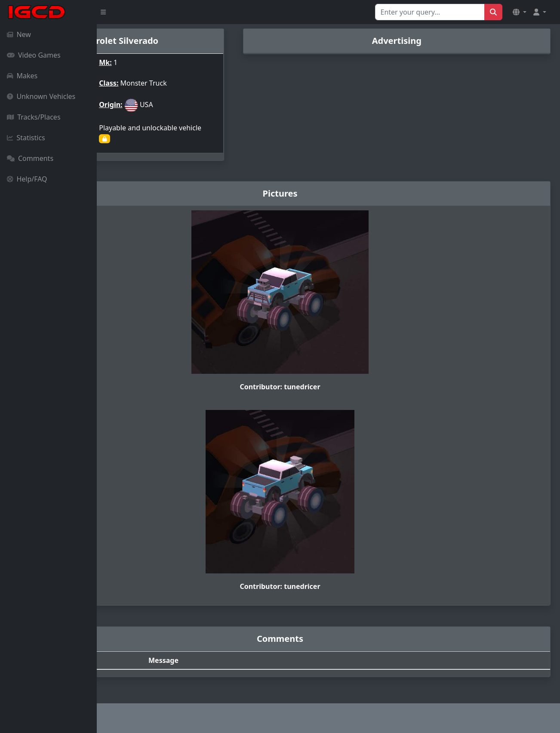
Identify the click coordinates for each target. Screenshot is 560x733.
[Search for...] (430, 12)
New (19, 34)
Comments (30, 158)
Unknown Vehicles (41, 96)
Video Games (34, 55)
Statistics (26, 138)
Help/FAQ (27, 179)
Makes (22, 76)
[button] (520, 12)
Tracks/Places (34, 117)
